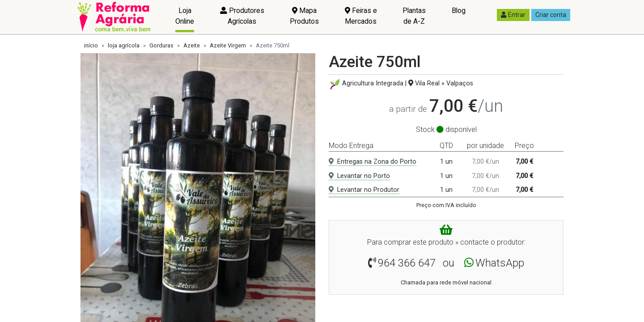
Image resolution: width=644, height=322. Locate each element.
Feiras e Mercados (361, 16)
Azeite (192, 45)
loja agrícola (124, 45)
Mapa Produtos (304, 16)
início (91, 45)
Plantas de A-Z (414, 16)
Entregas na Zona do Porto (373, 162)
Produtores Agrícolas (242, 16)
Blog (459, 11)
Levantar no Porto (359, 176)
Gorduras (161, 45)
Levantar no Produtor (364, 190)
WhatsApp (500, 263)
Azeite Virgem (228, 45)
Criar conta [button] (551, 15)
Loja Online (185, 16)
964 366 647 (407, 263)
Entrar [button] (513, 15)
